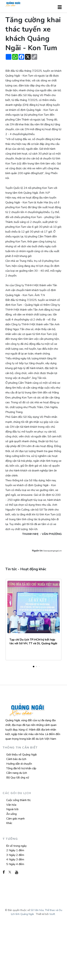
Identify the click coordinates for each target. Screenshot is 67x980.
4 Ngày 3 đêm (15, 916)
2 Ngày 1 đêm (15, 907)
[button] (34, 723)
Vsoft (52, 971)
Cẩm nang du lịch (17, 830)
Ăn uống (11, 870)
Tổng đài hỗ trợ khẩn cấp (21, 825)
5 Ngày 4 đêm (15, 921)
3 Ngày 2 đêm (15, 911)
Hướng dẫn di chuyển (19, 820)
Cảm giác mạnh (15, 875)
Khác (9, 880)
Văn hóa (11, 861)
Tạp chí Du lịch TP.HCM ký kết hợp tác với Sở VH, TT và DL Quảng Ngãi (33, 698)
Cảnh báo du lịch (16, 816)
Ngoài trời (12, 866)
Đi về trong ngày (16, 902)
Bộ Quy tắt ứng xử (18, 834)
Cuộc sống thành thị (18, 857)
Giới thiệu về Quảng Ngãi (21, 811)
